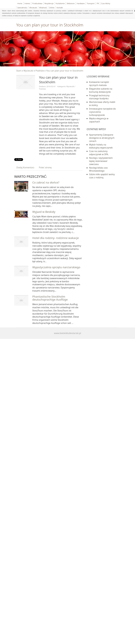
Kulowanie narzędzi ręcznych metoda (99, 84)
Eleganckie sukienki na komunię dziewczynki (101, 90)
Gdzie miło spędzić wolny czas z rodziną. (102, 176)
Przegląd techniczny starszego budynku (99, 97)
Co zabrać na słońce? (46, 182)
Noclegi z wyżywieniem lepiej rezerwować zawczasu (101, 161)
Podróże (40, 71)
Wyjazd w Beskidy (44, 212)
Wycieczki (28, 71)
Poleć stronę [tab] (45, 167)
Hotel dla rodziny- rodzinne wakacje (56, 238)
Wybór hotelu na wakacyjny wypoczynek (101, 146)
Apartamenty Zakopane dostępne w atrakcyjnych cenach (102, 138)
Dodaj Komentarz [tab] (25, 167)
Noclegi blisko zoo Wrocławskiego (98, 169)
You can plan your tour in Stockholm (65, 71)
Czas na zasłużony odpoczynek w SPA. (99, 153)
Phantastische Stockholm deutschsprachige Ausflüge (50, 298)
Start (19, 71)
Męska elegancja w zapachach (99, 120)
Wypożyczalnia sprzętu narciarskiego (56, 267)
